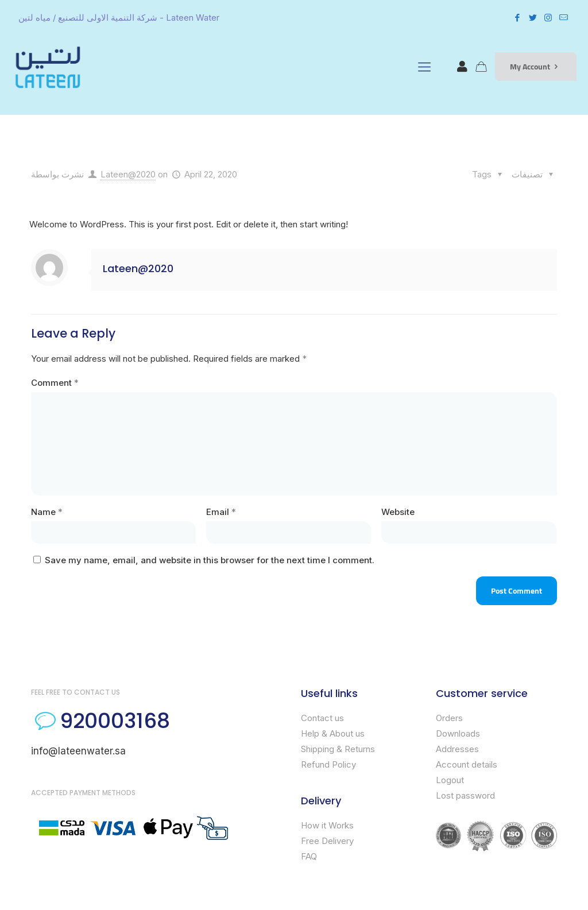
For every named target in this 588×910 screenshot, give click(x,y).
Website (398, 512)
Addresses (457, 749)
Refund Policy (328, 764)
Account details (467, 764)
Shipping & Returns (338, 749)
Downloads (458, 733)
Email (221, 512)
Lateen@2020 (128, 174)
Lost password (465, 795)
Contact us (322, 718)
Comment (55, 383)
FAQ (309, 856)
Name (47, 512)
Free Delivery (327, 841)
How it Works (327, 825)
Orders (449, 718)
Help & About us (333, 733)
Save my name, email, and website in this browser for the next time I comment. (210, 560)
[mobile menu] (424, 67)
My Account (536, 67)
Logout (450, 780)
